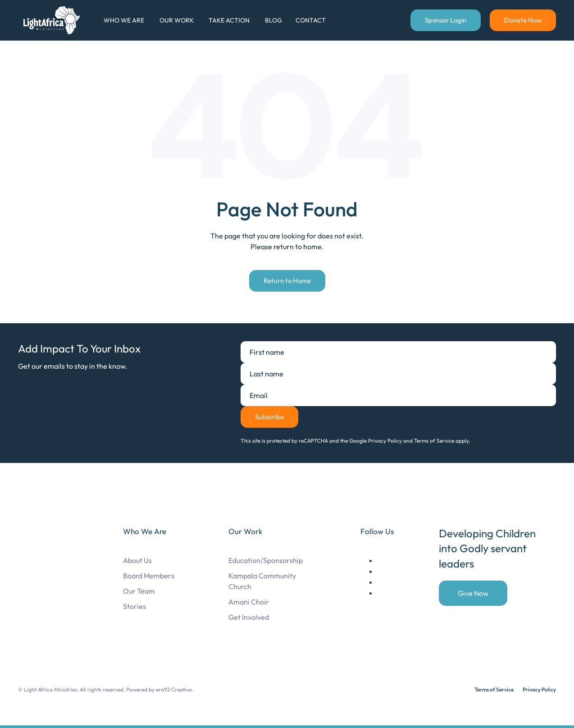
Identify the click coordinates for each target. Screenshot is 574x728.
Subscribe (269, 417)
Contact (311, 20)
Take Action (229, 20)
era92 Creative (174, 689)
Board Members (149, 576)
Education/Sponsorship (266, 560)
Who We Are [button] (124, 20)
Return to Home (287, 281)
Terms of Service (494, 689)
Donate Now (523, 20)
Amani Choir (249, 602)
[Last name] (398, 374)
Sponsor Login (446, 20)
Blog (273, 20)
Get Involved (249, 617)
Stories (134, 606)
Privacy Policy (539, 689)
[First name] (398, 352)
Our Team (139, 591)
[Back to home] (53, 20)
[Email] (398, 395)
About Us (137, 560)
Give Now (473, 593)
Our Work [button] (177, 20)
